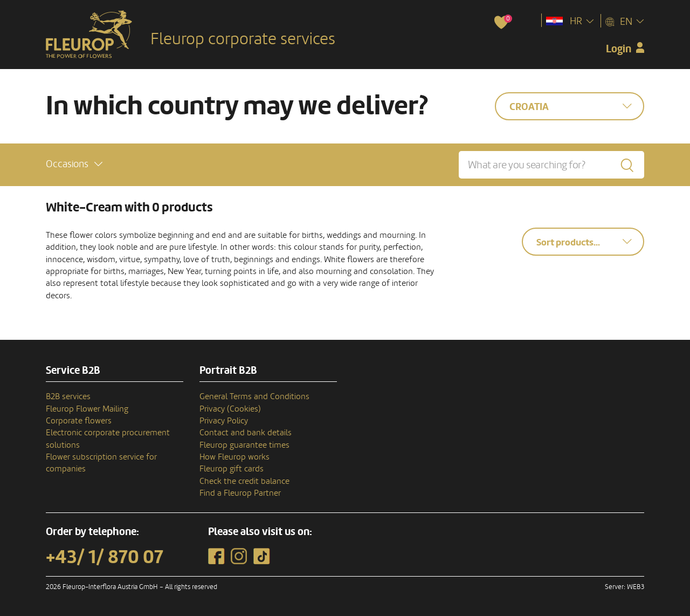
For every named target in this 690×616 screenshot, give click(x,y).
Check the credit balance (244, 481)
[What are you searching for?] (551, 165)
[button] (74, 164)
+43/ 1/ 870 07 (105, 557)
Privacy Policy (224, 421)
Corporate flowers (79, 421)
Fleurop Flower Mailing (87, 409)
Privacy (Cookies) (230, 409)
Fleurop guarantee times (244, 445)
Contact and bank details (246, 433)
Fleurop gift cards (232, 469)
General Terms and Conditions (254, 396)
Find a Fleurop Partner (240, 493)
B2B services (68, 396)
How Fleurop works (234, 457)
